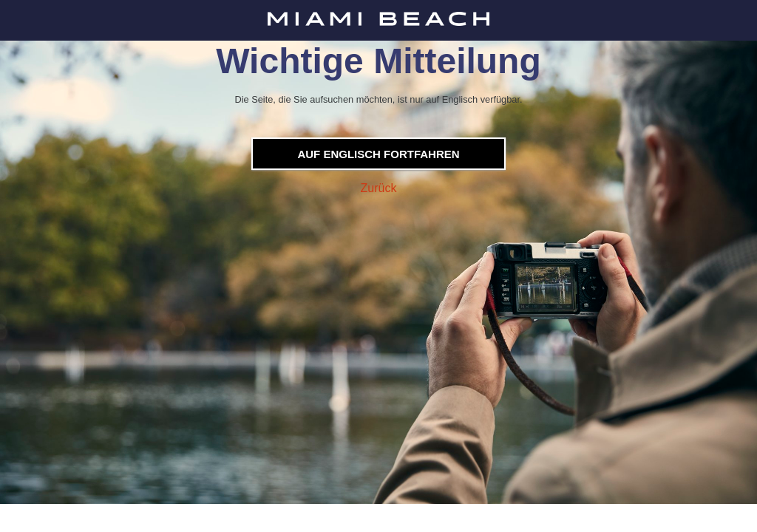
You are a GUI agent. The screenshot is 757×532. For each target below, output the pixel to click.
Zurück (379, 188)
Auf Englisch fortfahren (378, 154)
